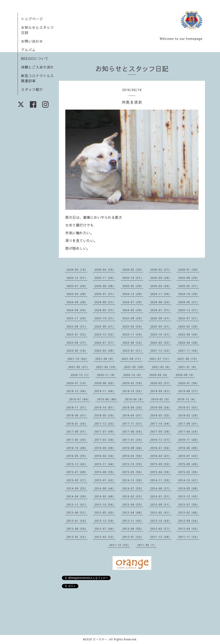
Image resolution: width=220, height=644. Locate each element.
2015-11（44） (105, 464)
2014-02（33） (133, 496)
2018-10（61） (105, 407)
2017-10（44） (161, 424)
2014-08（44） (105, 488)
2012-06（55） (133, 529)
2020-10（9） (133, 375)
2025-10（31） (133, 278)
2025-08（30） (189, 278)
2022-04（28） (189, 343)
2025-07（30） (77, 286)
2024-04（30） (77, 310)
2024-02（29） (133, 310)
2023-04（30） (133, 326)
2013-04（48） (133, 512)
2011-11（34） (189, 537)
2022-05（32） (161, 343)
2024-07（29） (133, 302)
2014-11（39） (161, 480)
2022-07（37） (105, 343)
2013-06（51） (77, 512)
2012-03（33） (77, 537)
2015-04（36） (161, 472)
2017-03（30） (77, 440)
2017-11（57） (133, 424)
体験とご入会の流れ (37, 67)
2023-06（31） (77, 326)
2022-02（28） (105, 351)
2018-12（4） (187, 399)
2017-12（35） (105, 424)
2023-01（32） (77, 334)
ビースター (100, 639)
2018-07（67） (189, 407)
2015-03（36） (189, 472)
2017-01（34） (133, 440)
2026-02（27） (161, 270)
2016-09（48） (105, 448)
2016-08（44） (133, 448)
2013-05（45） (105, 512)
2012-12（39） (105, 521)
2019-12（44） (77, 391)
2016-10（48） (77, 448)
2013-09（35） (133, 504)
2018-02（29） (189, 415)
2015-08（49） (189, 464)
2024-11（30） (161, 294)
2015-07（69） (77, 472)
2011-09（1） (147, 545)
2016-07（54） (161, 448)
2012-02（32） (105, 537)
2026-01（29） (189, 270)
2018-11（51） (77, 407)
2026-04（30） (105, 270)
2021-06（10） (188, 359)
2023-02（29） (189, 326)
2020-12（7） (80, 375)
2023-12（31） (189, 310)
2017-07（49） (105, 431)
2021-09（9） (105, 359)
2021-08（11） (132, 359)
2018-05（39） (105, 415)
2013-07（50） (189, 504)
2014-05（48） (189, 488)
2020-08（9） (185, 375)
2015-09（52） (161, 464)
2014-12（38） (133, 480)
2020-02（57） (161, 383)
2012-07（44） (105, 529)
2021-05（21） (79, 367)
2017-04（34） (189, 431)
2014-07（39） (133, 488)
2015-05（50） (133, 472)
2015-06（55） (105, 472)
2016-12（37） (161, 440)
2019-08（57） (189, 391)
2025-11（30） (105, 278)
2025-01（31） (105, 294)
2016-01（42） (189, 456)
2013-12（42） (189, 496)
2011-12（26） (161, 537)
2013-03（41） (161, 512)
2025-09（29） (161, 278)
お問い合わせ (32, 41)
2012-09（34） (189, 521)
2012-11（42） (133, 521)
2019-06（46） (108, 399)
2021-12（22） (161, 351)
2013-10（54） (105, 504)
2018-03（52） (161, 415)
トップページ (32, 19)
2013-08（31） (161, 504)
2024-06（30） (161, 302)
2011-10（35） (120, 545)
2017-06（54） (133, 431)
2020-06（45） (105, 383)
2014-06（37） (161, 488)
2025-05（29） (133, 286)
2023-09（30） (133, 318)
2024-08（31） (105, 302)
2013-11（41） (77, 504)
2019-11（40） (105, 391)
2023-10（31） (105, 318)
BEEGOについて (35, 58)
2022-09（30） (189, 334)
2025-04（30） (161, 286)
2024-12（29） (133, 294)
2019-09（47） (161, 391)
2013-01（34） (77, 521)
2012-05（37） (161, 529)
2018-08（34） (161, 407)
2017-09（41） (189, 424)
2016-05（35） (77, 456)
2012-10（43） (161, 521)
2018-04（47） (133, 415)
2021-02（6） (162, 367)
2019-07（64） (80, 399)
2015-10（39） (133, 464)
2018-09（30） (133, 407)
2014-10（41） (189, 480)
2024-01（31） (161, 310)
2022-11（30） (133, 334)
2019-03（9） (161, 399)
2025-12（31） (77, 278)
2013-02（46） (189, 512)
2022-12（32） (105, 334)
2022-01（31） (133, 351)
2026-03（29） (133, 270)
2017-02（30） (105, 440)
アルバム (28, 50)
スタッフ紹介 (32, 89)
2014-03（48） (105, 496)
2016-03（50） (133, 456)
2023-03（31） (161, 326)
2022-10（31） (161, 334)
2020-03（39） (133, 383)
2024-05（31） (189, 302)
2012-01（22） (133, 537)
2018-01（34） (77, 424)
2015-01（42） (105, 480)
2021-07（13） (160, 359)
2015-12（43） (77, 464)
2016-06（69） (189, 448)
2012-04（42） (189, 529)
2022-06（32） (133, 343)
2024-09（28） (77, 302)
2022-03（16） (77, 351)
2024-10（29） (189, 294)
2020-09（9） (159, 375)
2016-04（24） (105, 456)
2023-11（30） (77, 318)
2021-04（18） (107, 367)
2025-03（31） (189, 286)
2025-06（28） (105, 286)
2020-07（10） (77, 383)
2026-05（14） (77, 270)
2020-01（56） (189, 383)
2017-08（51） (77, 431)
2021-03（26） (135, 367)
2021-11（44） (189, 351)
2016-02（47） (161, 456)
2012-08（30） (77, 529)
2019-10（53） (133, 391)
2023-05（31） (105, 326)
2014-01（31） (161, 496)
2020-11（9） (107, 375)
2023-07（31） (189, 318)
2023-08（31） (161, 318)
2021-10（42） (78, 359)
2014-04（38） (77, 496)
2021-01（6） (188, 367)
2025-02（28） (77, 294)
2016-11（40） (189, 440)
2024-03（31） (105, 310)
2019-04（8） (135, 399)
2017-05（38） (161, 431)
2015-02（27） (77, 480)
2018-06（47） (77, 415)
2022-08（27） (77, 343)
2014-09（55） (77, 488)
